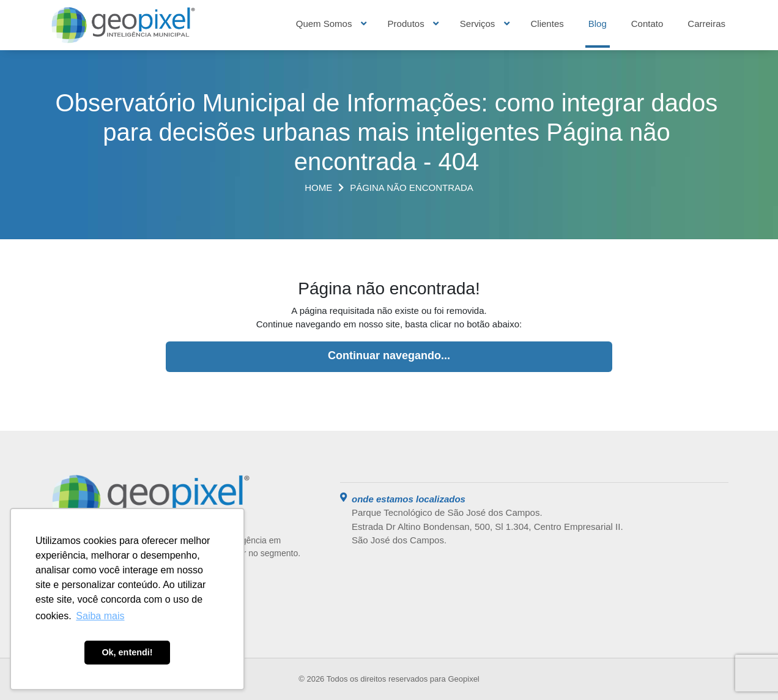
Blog (598, 24)
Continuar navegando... (389, 356)
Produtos (406, 24)
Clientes (547, 24)
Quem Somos (324, 24)
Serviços (478, 24)
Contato (647, 24)
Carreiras (706, 24)
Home (318, 188)
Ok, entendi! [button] (127, 652)
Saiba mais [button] (100, 616)
